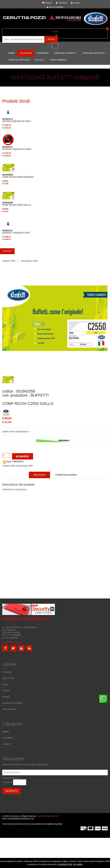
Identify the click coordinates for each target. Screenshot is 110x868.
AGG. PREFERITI (13, 462)
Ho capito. (78, 864)
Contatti (6, 697)
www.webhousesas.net (48, 816)
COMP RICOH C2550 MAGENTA (18, 176)
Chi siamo (7, 672)
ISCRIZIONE (43, 53)
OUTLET (40, 60)
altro (13, 261)
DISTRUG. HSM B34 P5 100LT (17, 148)
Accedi (5, 684)
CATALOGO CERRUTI (65, 53)
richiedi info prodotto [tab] (66, 475)
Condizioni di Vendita (12, 703)
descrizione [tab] (39, 475)
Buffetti (5, 732)
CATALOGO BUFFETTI (94, 53)
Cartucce (6, 744)
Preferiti (6, 691)
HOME (11, 53)
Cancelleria (8, 738)
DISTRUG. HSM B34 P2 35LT (16, 232)
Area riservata (9, 709)
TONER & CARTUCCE (19, 60)
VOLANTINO (26, 53)
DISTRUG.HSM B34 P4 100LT (17, 120)
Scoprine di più (65, 864)
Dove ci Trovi (8, 678)
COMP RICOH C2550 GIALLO (17, 204)
